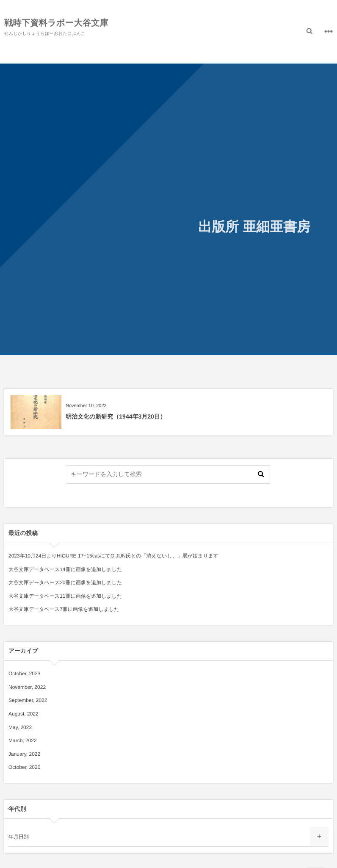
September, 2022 (28, 700)
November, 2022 (27, 687)
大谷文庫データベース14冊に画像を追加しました (65, 569)
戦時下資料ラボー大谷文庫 (56, 23)
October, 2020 (24, 767)
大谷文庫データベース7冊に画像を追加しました (64, 609)
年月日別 (19, 837)
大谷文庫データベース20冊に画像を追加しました (65, 582)
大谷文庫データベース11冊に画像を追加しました (65, 596)
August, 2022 (23, 714)
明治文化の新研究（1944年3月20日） (116, 416)
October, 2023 (24, 674)
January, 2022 (24, 754)
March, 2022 (23, 740)
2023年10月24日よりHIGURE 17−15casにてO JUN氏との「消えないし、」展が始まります (113, 556)
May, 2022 (20, 727)
